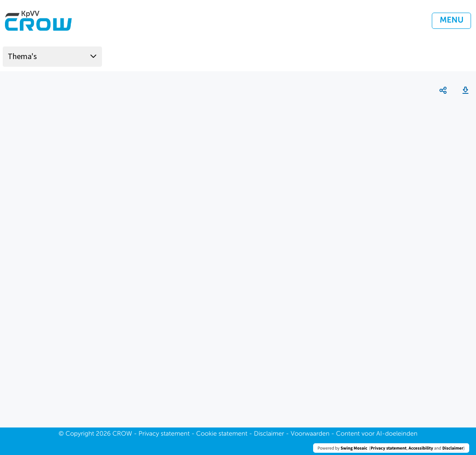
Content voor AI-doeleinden (377, 434)
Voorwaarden (310, 434)
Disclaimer (453, 448)
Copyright (80, 434)
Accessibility (421, 448)
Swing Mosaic (354, 448)
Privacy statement (388, 448)
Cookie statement (222, 434)
